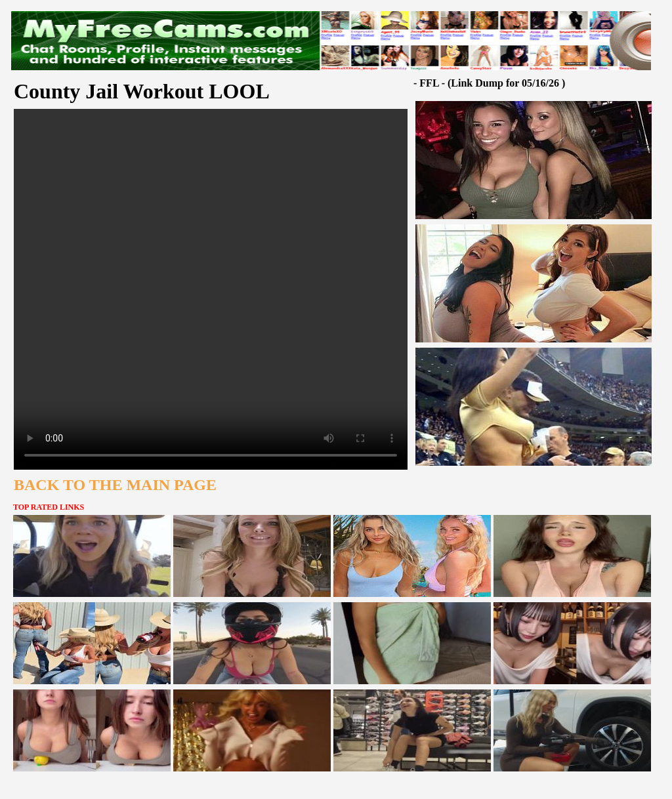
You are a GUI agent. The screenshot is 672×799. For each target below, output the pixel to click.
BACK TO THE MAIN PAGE (115, 485)
